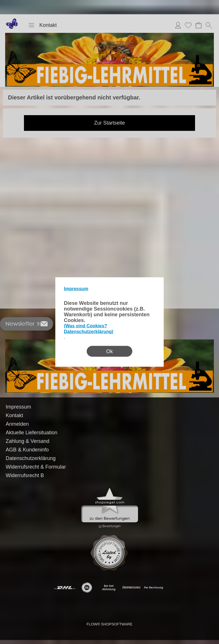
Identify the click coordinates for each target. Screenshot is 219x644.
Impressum (76, 289)
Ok (109, 351)
